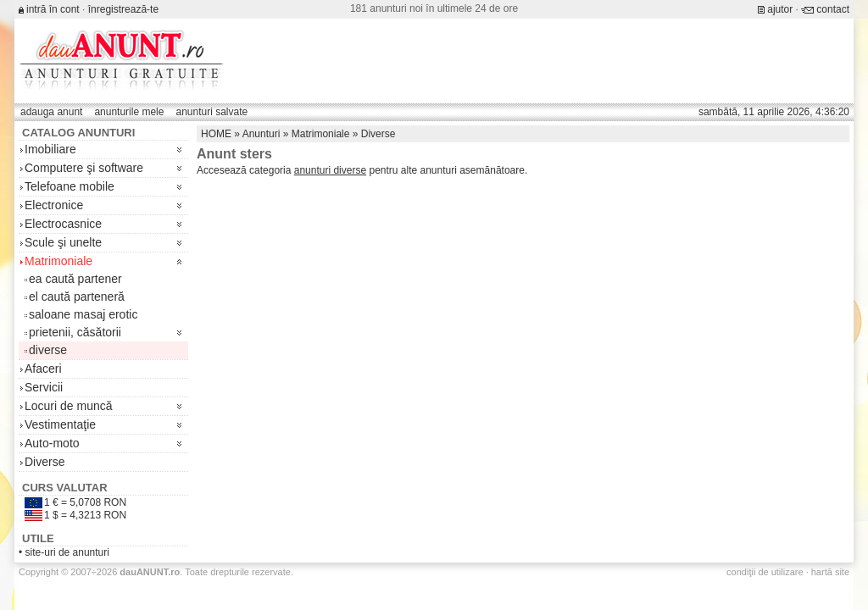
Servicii (44, 387)
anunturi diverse (330, 170)
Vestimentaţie (60, 424)
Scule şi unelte (63, 242)
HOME (216, 134)
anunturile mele (129, 112)
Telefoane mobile (70, 186)
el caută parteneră (77, 297)
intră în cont (53, 9)
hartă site (830, 572)
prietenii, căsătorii (75, 332)
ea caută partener (75, 279)
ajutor (780, 9)
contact (833, 9)
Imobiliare (50, 149)
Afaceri (43, 369)
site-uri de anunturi (67, 552)
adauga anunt (51, 112)
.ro (150, 572)
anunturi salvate (211, 112)
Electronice (54, 205)
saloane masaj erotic (83, 314)
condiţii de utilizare (765, 572)
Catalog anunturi (78, 133)
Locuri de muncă (69, 406)
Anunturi (262, 134)
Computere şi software (84, 168)
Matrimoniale (58, 261)
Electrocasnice (63, 224)
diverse (48, 350)
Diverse (45, 462)
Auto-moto (52, 443)
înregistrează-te (123, 9)
